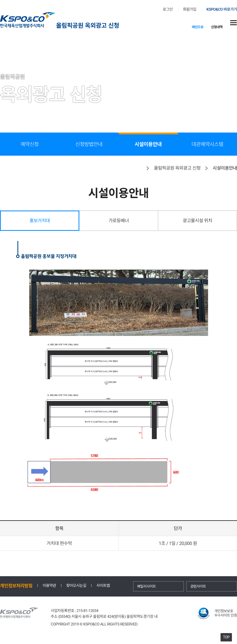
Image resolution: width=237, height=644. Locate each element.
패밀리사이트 (147, 586)
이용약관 (49, 586)
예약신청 (30, 144)
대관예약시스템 (207, 144)
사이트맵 (103, 586)
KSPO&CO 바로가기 (222, 10)
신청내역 (217, 27)
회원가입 (190, 10)
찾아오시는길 (76, 586)
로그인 (168, 10)
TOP (226, 637)
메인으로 (198, 27)
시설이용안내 (148, 144)
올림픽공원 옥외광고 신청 (88, 25)
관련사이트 (198, 586)
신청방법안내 (89, 144)
